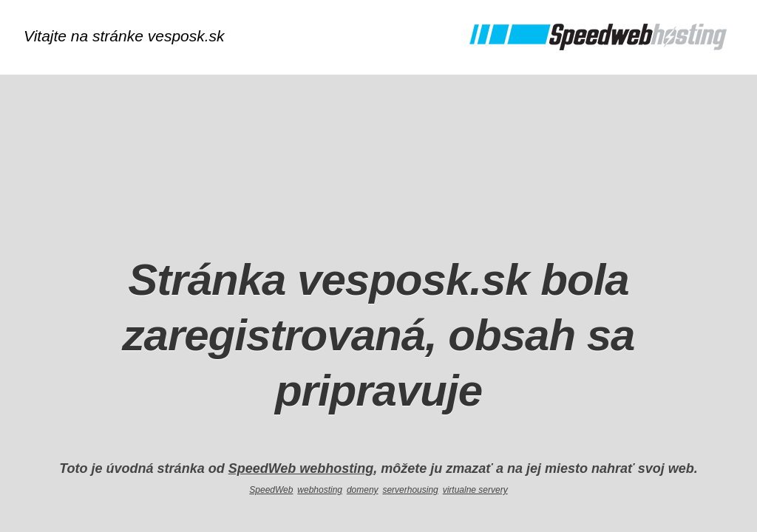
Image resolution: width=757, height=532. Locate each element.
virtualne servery (475, 490)
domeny (363, 490)
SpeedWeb (271, 490)
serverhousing (410, 490)
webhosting (320, 490)
